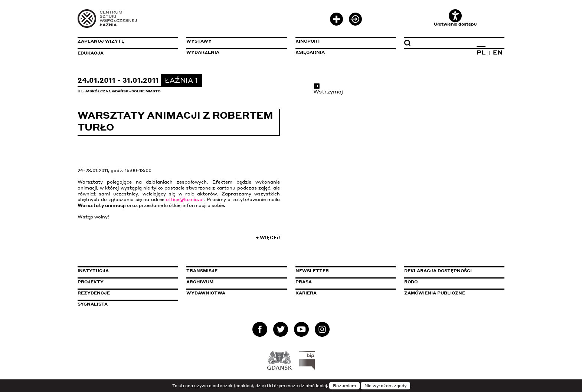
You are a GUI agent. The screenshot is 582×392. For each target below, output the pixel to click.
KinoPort (308, 41)
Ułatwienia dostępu (455, 18)
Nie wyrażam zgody (385, 386)
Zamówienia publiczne (451, 293)
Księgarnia (310, 52)
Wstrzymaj (328, 89)
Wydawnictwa (206, 293)
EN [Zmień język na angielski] (498, 52)
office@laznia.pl (185, 199)
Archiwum (200, 282)
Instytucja (93, 271)
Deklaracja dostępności (438, 271)
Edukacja (91, 53)
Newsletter (312, 271)
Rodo (411, 282)
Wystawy (199, 41)
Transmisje (233, 271)
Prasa (304, 282)
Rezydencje (94, 293)
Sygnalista (93, 304)
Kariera (306, 293)
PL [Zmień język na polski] (481, 52)
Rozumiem (344, 386)
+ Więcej (268, 238)
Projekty (91, 282)
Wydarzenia (203, 52)
